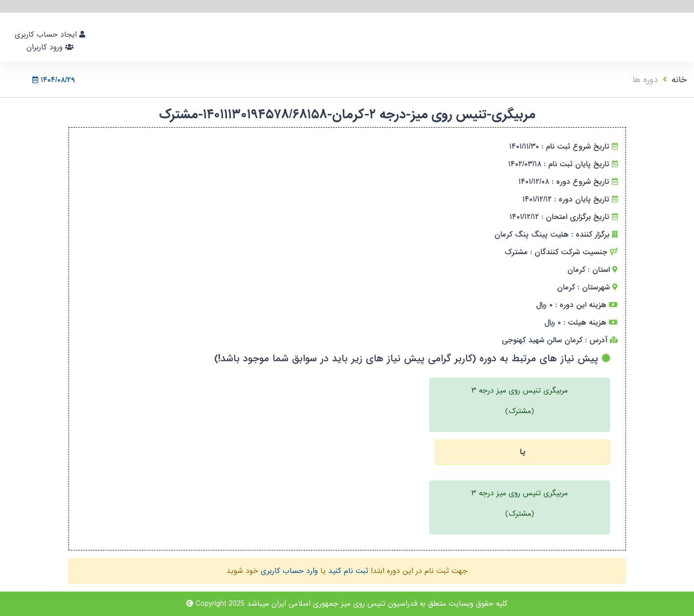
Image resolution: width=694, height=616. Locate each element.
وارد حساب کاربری (289, 571)
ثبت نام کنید (348, 571)
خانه (679, 80)
